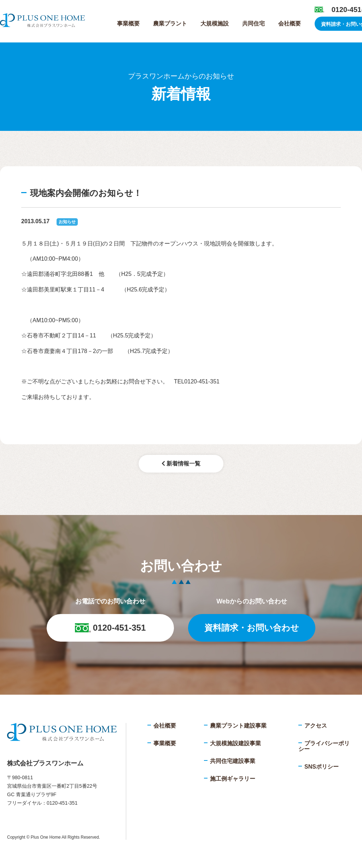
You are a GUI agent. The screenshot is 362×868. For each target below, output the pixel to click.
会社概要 (290, 24)
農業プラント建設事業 (238, 726)
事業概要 (128, 24)
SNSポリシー (322, 767)
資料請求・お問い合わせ (252, 628)
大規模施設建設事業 (235, 743)
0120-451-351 (110, 628)
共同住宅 (253, 24)
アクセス (316, 726)
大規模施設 (215, 24)
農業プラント (170, 24)
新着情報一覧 (181, 464)
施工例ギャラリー (233, 779)
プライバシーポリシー (324, 746)
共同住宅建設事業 (233, 761)
